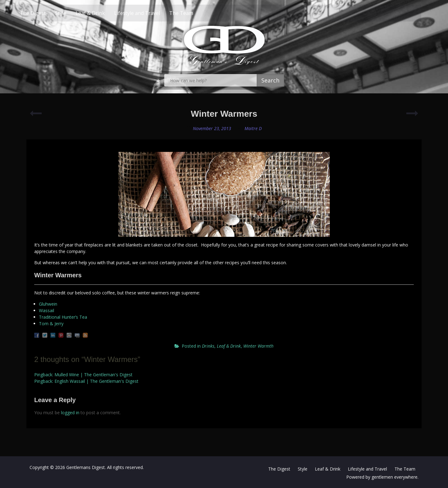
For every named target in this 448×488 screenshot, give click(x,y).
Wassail (47, 310)
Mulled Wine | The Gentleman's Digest (93, 375)
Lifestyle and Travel (148, 13)
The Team (192, 13)
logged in (70, 413)
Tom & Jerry (51, 324)
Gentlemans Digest (86, 467)
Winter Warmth (258, 346)
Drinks (208, 346)
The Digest (44, 13)
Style (72, 13)
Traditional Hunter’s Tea (63, 317)
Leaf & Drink (101, 13)
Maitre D (253, 128)
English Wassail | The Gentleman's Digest (96, 381)
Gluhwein (48, 304)
